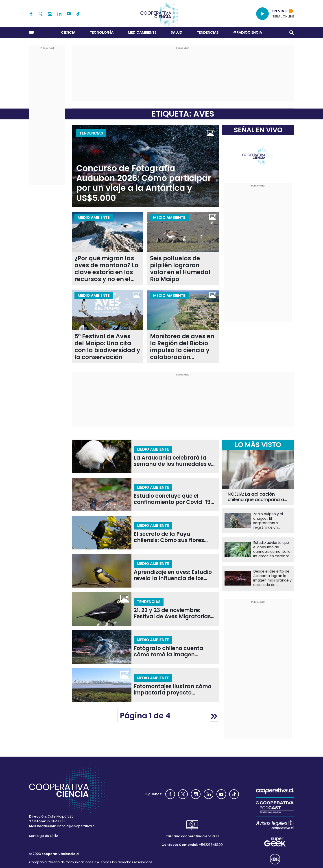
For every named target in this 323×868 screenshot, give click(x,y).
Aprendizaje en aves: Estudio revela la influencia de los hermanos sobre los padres (173, 575)
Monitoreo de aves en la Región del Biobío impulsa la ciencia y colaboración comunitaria (182, 347)
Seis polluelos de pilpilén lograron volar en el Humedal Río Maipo (180, 269)
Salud (177, 32)
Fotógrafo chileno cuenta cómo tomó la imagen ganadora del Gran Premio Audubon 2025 (171, 652)
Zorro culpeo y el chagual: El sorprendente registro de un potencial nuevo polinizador (268, 521)
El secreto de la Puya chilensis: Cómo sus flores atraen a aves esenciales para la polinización (169, 537)
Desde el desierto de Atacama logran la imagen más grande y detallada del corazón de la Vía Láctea (272, 578)
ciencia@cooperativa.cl (76, 826)
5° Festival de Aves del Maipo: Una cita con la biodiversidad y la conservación (107, 347)
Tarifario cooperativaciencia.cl (192, 836)
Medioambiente (142, 32)
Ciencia (68, 32)
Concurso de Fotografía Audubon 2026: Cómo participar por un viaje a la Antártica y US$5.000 (144, 183)
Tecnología (102, 32)
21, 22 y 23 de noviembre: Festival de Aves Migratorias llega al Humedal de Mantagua (172, 613)
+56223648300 (211, 845)
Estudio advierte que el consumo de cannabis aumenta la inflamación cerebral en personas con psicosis (272, 549)
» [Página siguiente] (214, 716)
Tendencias (208, 32)
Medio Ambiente (94, 217)
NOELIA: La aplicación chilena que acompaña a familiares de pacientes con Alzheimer (256, 497)
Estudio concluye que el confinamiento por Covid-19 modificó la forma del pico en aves (174, 499)
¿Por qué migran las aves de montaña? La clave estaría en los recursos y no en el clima (107, 269)
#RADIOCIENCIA (248, 32)
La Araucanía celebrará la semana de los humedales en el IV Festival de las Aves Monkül (174, 461)
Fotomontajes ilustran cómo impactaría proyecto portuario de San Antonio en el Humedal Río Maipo (172, 690)
